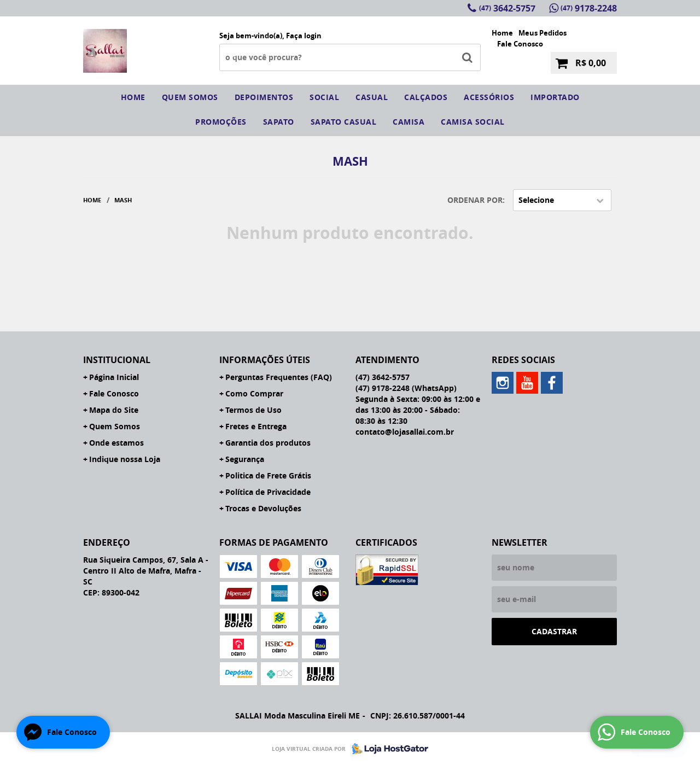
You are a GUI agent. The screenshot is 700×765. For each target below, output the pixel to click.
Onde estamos (116, 443)
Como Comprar (254, 393)
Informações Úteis (265, 360)
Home (502, 33)
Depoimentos (264, 97)
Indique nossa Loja (125, 459)
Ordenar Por (475, 200)
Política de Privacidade (268, 492)
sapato (279, 122)
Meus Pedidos (542, 33)
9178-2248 (589, 8)
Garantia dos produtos (268, 443)
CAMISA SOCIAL (473, 122)
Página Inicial (114, 377)
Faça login (304, 36)
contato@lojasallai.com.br (405, 432)
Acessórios (489, 97)
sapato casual (344, 122)
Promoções (221, 122)
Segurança (245, 459)
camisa (409, 122)
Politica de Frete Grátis (268, 475)
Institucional (117, 360)
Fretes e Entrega (256, 426)
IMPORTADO (555, 97)
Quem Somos (115, 426)
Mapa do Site (114, 410)
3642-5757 (507, 8)
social (324, 97)
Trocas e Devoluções (263, 508)
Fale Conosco (520, 44)
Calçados (426, 97)
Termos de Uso (253, 410)
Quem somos (190, 97)
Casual (372, 97)
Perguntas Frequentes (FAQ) (279, 377)
